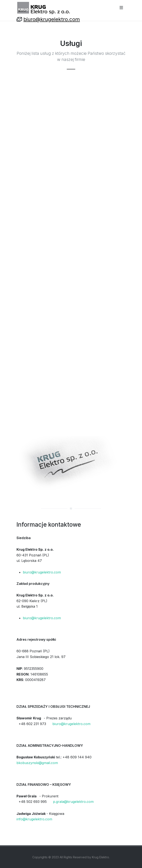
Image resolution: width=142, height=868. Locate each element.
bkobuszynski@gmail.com (37, 763)
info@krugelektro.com (34, 819)
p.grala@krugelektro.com (73, 802)
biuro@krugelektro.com (52, 19)
